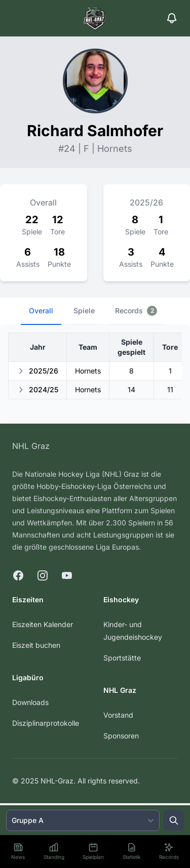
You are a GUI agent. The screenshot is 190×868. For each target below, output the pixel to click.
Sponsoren (121, 736)
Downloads (30, 702)
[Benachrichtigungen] (172, 18)
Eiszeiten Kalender (43, 624)
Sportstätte (122, 658)
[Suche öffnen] (174, 820)
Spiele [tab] (84, 311)
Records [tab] (136, 311)
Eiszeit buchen (36, 645)
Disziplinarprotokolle (46, 723)
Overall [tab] (41, 311)
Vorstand (118, 715)
